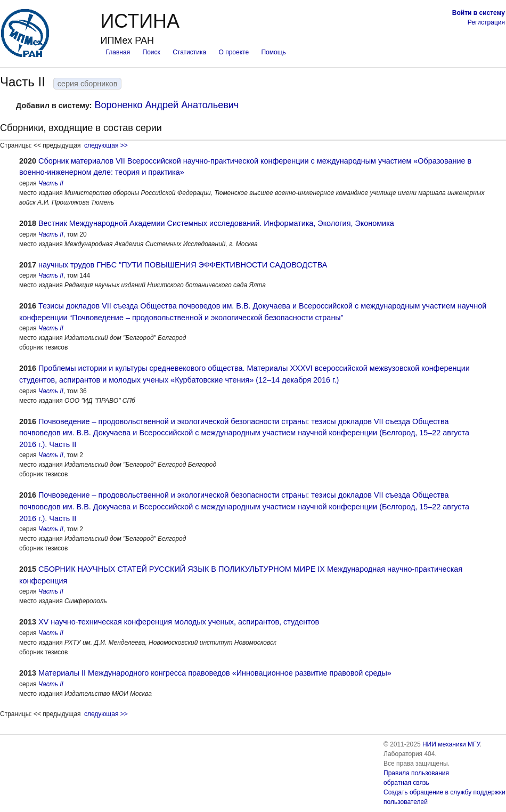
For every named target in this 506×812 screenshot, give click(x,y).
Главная (118, 52)
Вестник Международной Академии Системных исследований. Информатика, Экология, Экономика (216, 223)
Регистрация (486, 22)
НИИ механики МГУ (451, 744)
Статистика (189, 52)
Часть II (51, 183)
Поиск (152, 52)
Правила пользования (416, 773)
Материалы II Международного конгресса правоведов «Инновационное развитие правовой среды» (215, 673)
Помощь (273, 52)
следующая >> (106, 145)
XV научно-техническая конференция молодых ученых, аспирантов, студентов (179, 622)
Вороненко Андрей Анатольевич (167, 105)
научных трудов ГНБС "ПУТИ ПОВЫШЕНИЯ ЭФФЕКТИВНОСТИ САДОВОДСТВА (183, 265)
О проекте (234, 52)
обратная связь (406, 783)
